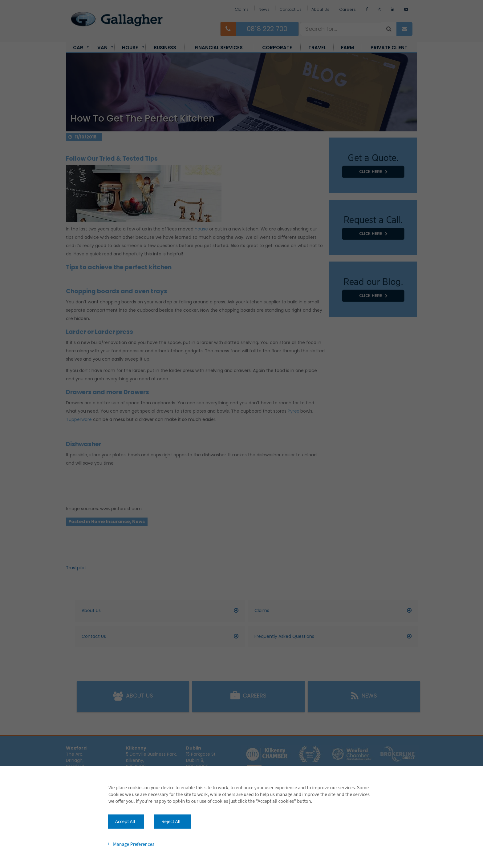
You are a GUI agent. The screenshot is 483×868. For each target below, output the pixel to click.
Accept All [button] (125, 822)
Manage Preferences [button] (134, 844)
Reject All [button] (171, 822)
